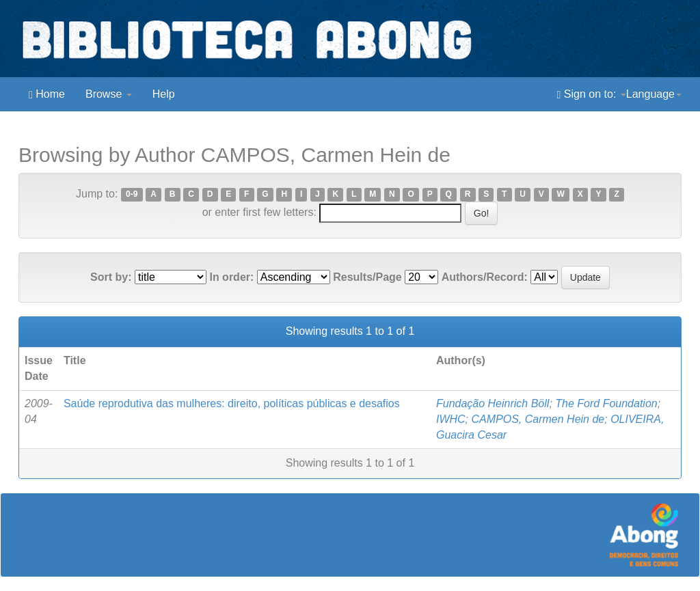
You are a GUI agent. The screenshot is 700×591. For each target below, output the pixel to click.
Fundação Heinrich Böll (493, 403)
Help (164, 94)
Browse (109, 94)
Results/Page (367, 277)
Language (654, 94)
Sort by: (111, 277)
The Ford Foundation (606, 403)
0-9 (132, 195)
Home (47, 94)
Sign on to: (592, 94)
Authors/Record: (485, 277)
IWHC (451, 419)
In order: (231, 277)
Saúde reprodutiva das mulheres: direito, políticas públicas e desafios (232, 403)
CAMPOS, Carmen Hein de (538, 419)
